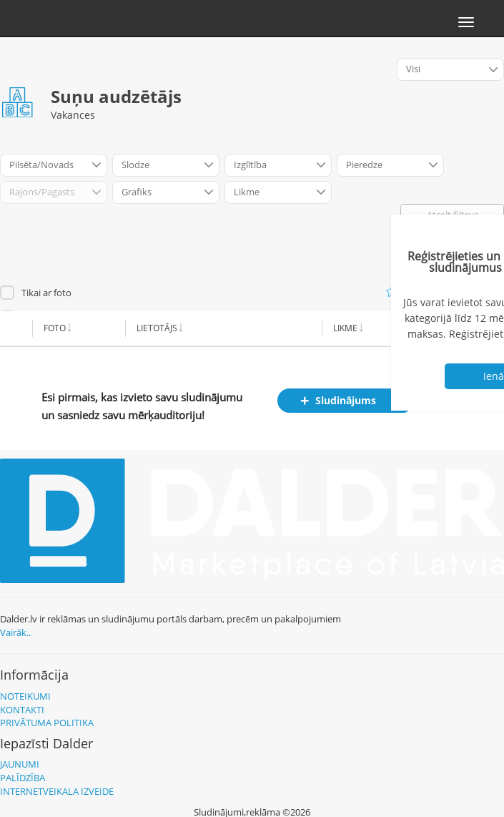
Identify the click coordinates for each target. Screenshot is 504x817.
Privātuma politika (47, 723)
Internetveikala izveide (57, 791)
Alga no (433, 328)
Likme (345, 328)
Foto (55, 328)
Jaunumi (20, 764)
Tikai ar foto (46, 293)
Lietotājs (157, 328)
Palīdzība (23, 778)
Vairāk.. (15, 632)
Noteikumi (25, 696)
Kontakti (22, 710)
